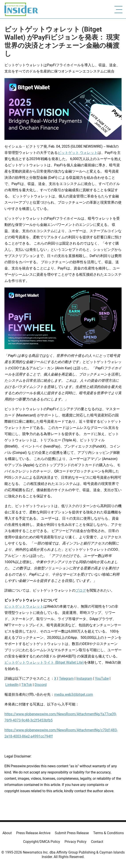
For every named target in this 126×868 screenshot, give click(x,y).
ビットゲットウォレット (24, 606)
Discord (41, 685)
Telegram (66, 678)
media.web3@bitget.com (74, 694)
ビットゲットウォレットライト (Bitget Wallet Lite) (44, 662)
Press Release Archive (33, 833)
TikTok (27, 685)
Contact (97, 842)
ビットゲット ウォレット (78, 153)
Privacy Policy (76, 842)
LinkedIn (12, 685)
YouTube (102, 678)
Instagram (84, 678)
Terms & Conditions (108, 833)
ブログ (81, 590)
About (7, 833)
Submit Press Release (72, 833)
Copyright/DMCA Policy (42, 842)
